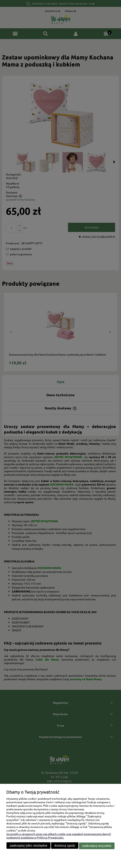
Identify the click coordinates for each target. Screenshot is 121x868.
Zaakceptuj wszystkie (97, 846)
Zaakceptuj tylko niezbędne (28, 846)
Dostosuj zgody (65, 846)
